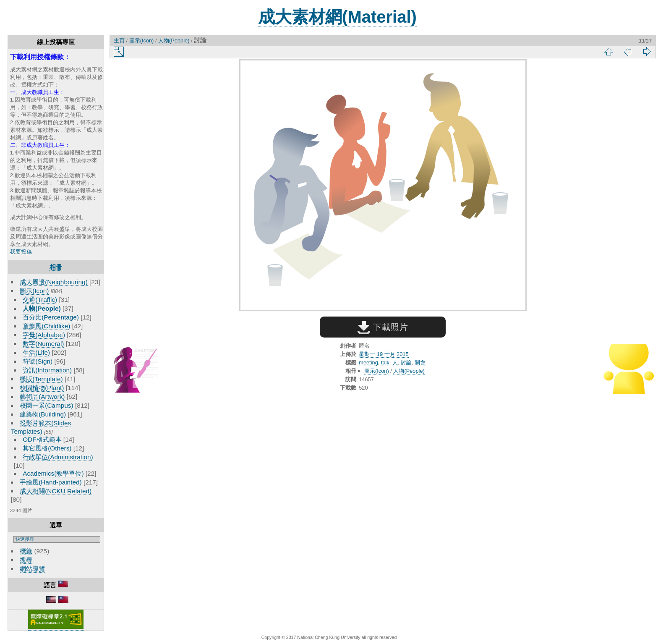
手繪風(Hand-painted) (51, 482)
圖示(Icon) (34, 291)
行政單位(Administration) (58, 457)
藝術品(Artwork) (42, 397)
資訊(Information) (47, 370)
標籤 (26, 551)
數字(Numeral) (43, 344)
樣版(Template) (41, 379)
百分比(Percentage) (51, 317)
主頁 (119, 41)
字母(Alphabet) (44, 335)
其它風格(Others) (47, 448)
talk (385, 363)
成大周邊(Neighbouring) (54, 282)
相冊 (56, 267)
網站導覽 (32, 569)
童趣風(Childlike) (46, 326)
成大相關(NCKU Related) (56, 491)
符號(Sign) (38, 361)
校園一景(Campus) (46, 405)
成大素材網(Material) (337, 17)
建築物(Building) (43, 414)
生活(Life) (36, 352)
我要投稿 (21, 252)
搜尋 (26, 560)
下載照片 (383, 327)
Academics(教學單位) (53, 473)
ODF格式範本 (42, 439)
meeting (368, 363)
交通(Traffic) (40, 300)
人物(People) (42, 308)
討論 (406, 363)
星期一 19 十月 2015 (384, 354)
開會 (420, 363)
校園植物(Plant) (42, 388)
